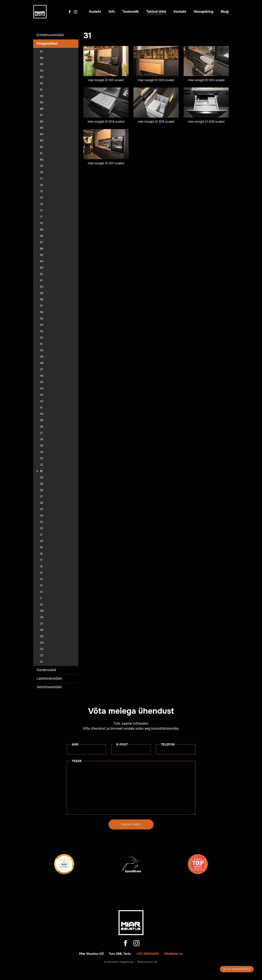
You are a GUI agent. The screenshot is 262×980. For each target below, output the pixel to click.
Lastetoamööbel (49, 679)
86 (42, 122)
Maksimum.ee (148, 962)
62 (42, 274)
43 (42, 395)
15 (41, 573)
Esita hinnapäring (237, 969)
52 (42, 338)
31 (41, 471)
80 (42, 160)
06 (42, 630)
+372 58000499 (147, 954)
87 (41, 115)
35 (42, 446)
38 (42, 427)
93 (42, 77)
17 (41, 560)
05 (42, 636)
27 (41, 497)
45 (42, 382)
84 (42, 134)
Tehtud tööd (156, 12)
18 (41, 554)
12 (41, 592)
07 (42, 624)
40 (42, 414)
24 (42, 516)
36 (42, 439)
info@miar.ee (174, 954)
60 (42, 287)
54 (42, 325)
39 (42, 420)
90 (42, 96)
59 (42, 293)
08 (42, 617)
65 (42, 255)
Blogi (225, 12)
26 (42, 503)
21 (41, 535)
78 (41, 172)
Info (112, 12)
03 (42, 649)
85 (42, 128)
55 (42, 319)
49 (42, 357)
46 (42, 376)
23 (42, 522)
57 (41, 306)
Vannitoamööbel (49, 687)
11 (41, 598)
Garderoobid (46, 670)
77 (41, 179)
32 (42, 465)
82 (42, 147)
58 (42, 300)
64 (42, 261)
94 (42, 71)
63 (42, 268)
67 (41, 242)
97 (41, 52)
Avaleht (95, 12)
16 (41, 567)
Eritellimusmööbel (50, 35)
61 (41, 281)
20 (42, 541)
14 (41, 579)
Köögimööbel (47, 44)
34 (42, 452)
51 (41, 344)
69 (42, 230)
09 (42, 611)
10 (41, 605)
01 (41, 662)
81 (41, 153)
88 (42, 109)
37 (41, 433)
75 (41, 192)
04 (42, 643)
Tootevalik (131, 12)
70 (42, 223)
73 (41, 204)
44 (42, 389)
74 (41, 198)
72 (41, 211)
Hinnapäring (203, 12)
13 (41, 586)
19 (41, 547)
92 (42, 83)
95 (42, 64)
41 (41, 408)
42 (42, 401)
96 (42, 58)
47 (41, 369)
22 (41, 528)
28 (42, 490)
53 (42, 331)
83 (42, 141)
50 (42, 350)
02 (42, 656)
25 (42, 509)
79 (41, 166)
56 (42, 312)
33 (42, 458)
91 (41, 90)
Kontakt (180, 12)
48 (42, 363)
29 (42, 484)
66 (42, 249)
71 (41, 217)
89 (42, 103)
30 (42, 478)
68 (42, 236)
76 (41, 185)
